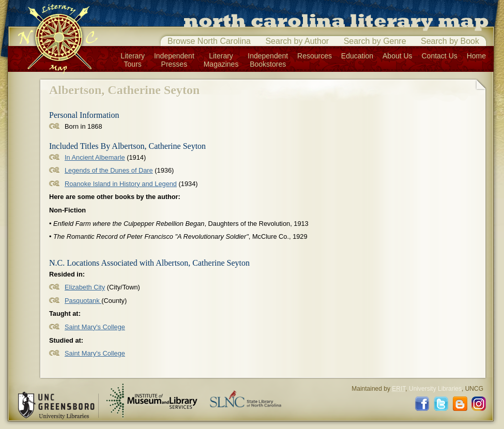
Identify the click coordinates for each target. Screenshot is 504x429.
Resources (315, 56)
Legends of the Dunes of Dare (109, 170)
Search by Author (297, 41)
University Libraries (435, 389)
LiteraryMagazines (221, 60)
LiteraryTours (133, 60)
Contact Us (440, 56)
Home (476, 56)
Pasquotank (83, 301)
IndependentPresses (174, 60)
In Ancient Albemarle (95, 157)
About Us (398, 56)
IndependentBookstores (268, 60)
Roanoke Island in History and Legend (121, 184)
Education (357, 56)
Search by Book (450, 41)
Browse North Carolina (209, 41)
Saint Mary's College (95, 327)
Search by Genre (375, 41)
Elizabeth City (85, 287)
